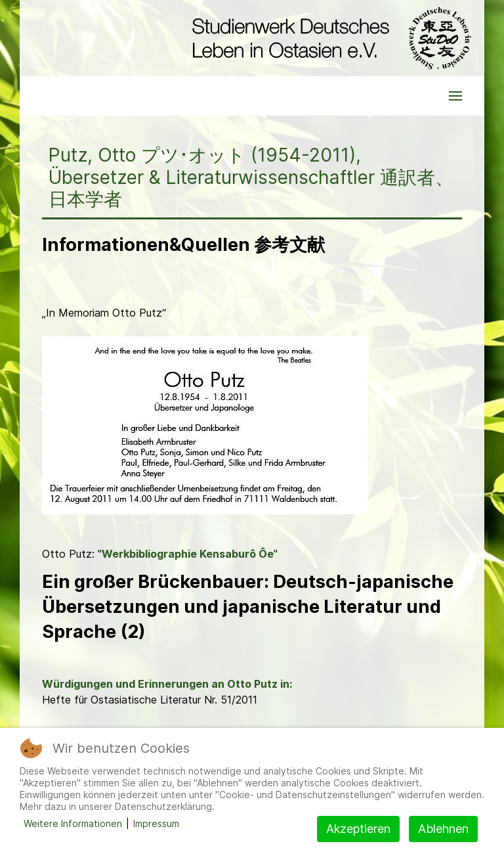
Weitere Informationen (73, 823)
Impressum (156, 823)
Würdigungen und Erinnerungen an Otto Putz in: (167, 684)
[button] (455, 96)
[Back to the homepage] (328, 38)
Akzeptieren (358, 829)
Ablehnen (443, 829)
